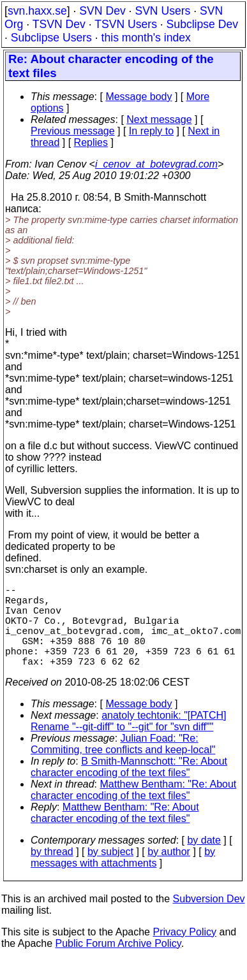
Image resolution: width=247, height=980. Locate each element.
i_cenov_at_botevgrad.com (156, 164)
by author (169, 872)
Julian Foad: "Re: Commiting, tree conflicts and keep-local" (123, 764)
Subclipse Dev (202, 24)
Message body (138, 97)
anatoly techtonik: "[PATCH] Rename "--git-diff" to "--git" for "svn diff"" (129, 741)
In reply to (151, 131)
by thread (52, 872)
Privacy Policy (184, 952)
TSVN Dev (59, 24)
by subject (110, 872)
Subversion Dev (209, 919)
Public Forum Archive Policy (118, 964)
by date (204, 861)
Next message (159, 119)
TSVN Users (126, 24)
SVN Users (162, 11)
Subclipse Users (51, 38)
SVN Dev (102, 11)
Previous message (73, 131)
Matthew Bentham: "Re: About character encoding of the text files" (133, 810)
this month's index (146, 38)
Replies (91, 142)
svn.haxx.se (37, 11)
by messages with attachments (123, 878)
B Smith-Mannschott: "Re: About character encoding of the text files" (129, 787)
